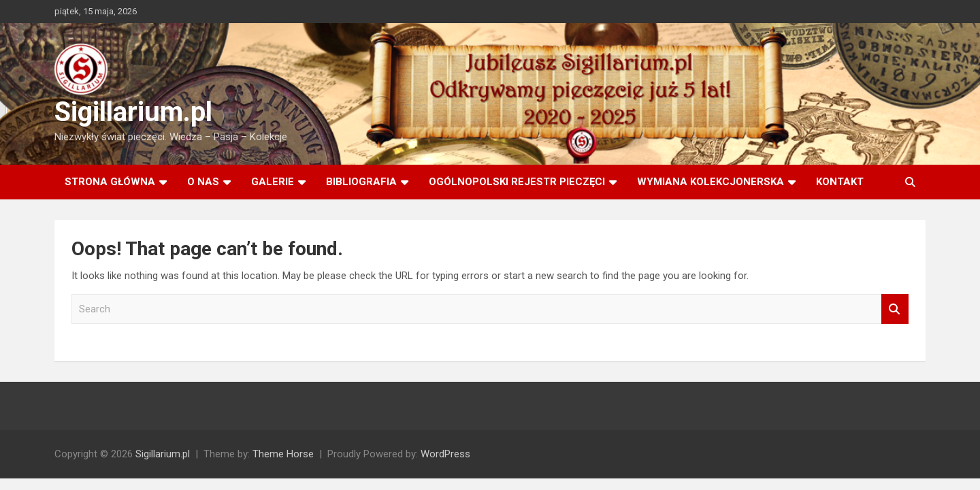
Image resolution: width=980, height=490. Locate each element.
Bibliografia (361, 182)
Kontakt (840, 182)
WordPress (445, 454)
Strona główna (110, 182)
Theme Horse (283, 454)
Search (895, 309)
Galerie (273, 182)
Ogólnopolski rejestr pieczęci (517, 182)
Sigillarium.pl (133, 112)
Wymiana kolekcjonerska (710, 182)
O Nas (203, 182)
